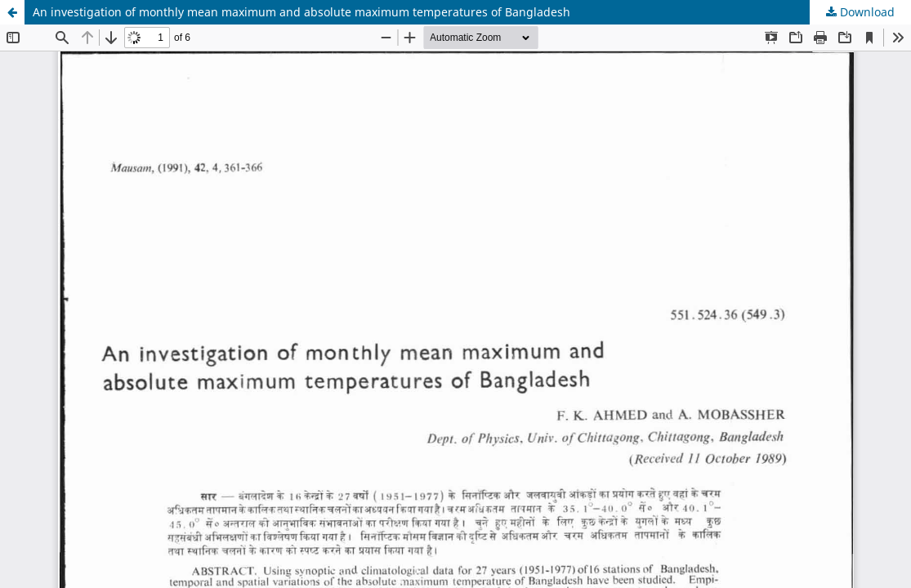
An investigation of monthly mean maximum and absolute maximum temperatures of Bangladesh (301, 12)
